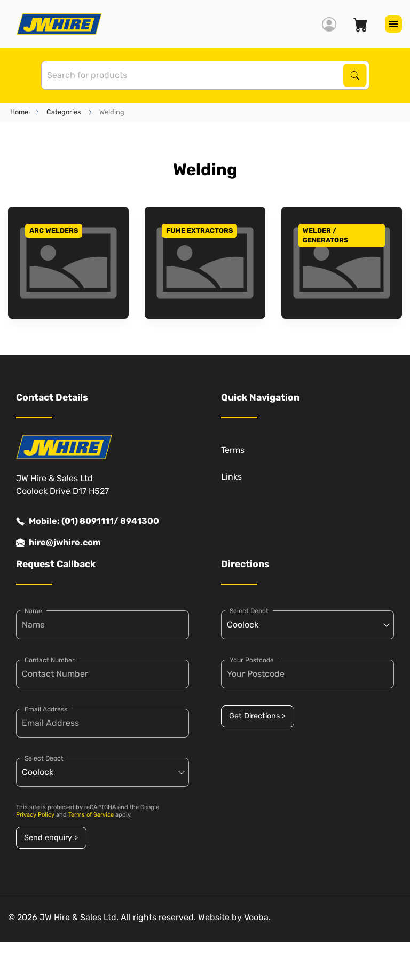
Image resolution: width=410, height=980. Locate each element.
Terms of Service (91, 815)
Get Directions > (257, 716)
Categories (64, 112)
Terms (233, 450)
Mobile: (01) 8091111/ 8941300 (88, 521)
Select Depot (44, 758)
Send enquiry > (51, 838)
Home (19, 112)
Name (33, 611)
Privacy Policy (35, 815)
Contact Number (50, 660)
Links (231, 477)
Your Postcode (252, 660)
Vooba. (257, 917)
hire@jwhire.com (58, 543)
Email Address (46, 709)
